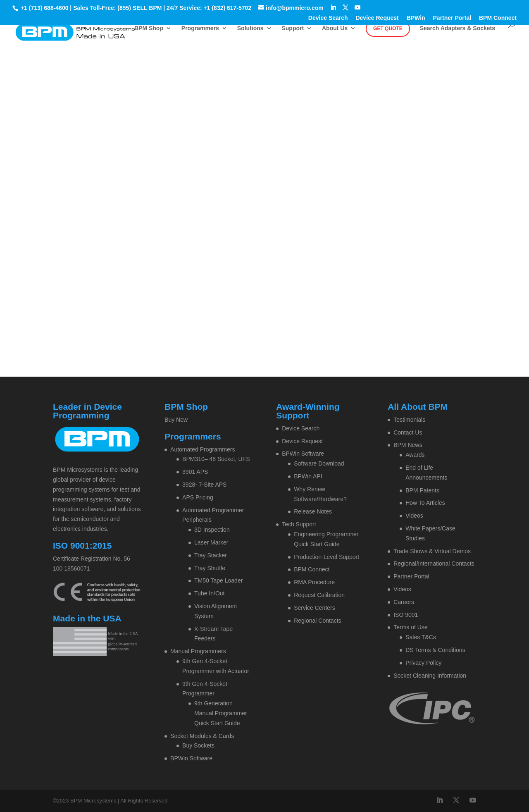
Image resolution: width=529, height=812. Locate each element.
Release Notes (313, 511)
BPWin (416, 18)
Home (228, 126)
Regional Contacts (317, 621)
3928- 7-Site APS (204, 485)
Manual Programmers (198, 651)
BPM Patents (422, 490)
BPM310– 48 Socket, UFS (216, 459)
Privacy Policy (423, 663)
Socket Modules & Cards (202, 736)
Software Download (319, 463)
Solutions (250, 28)
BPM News (408, 445)
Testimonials (409, 420)
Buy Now (176, 420)
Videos (414, 516)
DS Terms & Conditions (435, 650)
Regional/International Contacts (434, 564)
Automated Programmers (203, 449)
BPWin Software (191, 758)
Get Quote (388, 29)
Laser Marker (211, 542)
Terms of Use (410, 627)
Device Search (328, 18)
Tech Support (299, 524)
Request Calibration (319, 595)
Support (293, 28)
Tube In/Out (209, 593)
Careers (404, 602)
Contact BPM (287, 126)
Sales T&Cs (421, 637)
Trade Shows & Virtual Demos (432, 551)
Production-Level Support (326, 557)
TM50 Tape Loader (218, 580)
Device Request (377, 18)
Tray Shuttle (210, 568)
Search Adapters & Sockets (458, 28)
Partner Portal (452, 18)
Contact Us (408, 432)
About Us (335, 28)
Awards (415, 455)
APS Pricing (198, 497)
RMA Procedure (314, 582)
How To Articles (425, 503)
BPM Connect (498, 18)
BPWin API (308, 476)
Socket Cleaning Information (430, 676)
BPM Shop (149, 28)
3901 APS (195, 472)
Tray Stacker (211, 555)
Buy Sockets (198, 745)
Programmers (200, 28)
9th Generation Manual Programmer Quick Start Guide (221, 713)
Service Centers (315, 608)
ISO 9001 (406, 615)
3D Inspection (212, 530)
